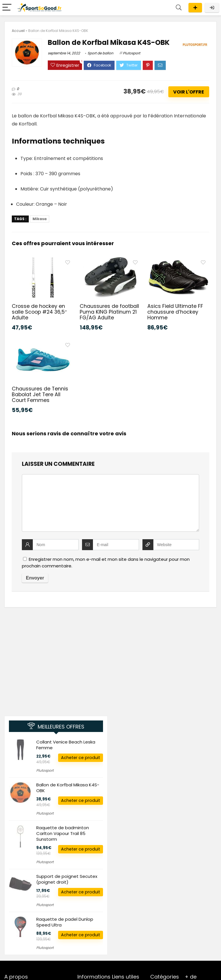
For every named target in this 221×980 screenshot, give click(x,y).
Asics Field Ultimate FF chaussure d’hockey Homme (175, 312)
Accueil (18, 31)
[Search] (179, 8)
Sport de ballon (100, 53)
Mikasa (40, 219)
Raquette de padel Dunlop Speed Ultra (65, 922)
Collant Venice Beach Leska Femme (66, 745)
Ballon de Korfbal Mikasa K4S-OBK (68, 788)
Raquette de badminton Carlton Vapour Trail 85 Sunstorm (63, 833)
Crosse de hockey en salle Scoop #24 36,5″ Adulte (39, 312)
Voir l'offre (189, 92)
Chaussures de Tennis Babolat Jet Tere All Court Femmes (40, 394)
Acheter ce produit (81, 758)
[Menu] (7, 8)
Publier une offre (195, 8)
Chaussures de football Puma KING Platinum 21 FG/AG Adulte (109, 312)
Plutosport (132, 53)
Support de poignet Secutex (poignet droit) (67, 879)
